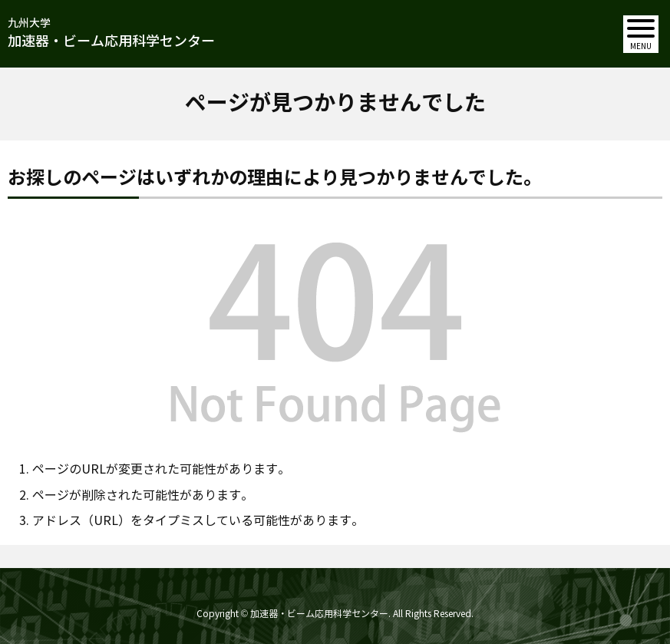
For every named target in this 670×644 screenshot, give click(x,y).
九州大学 (111, 34)
